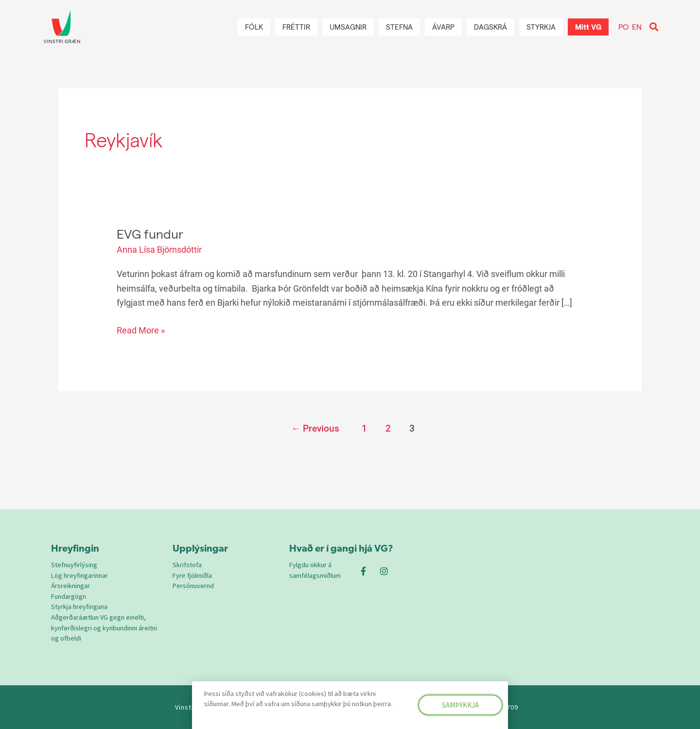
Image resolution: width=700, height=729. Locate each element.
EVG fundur (150, 234)
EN (637, 26)
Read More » (141, 329)
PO (623, 26)
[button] (654, 27)
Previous (315, 428)
